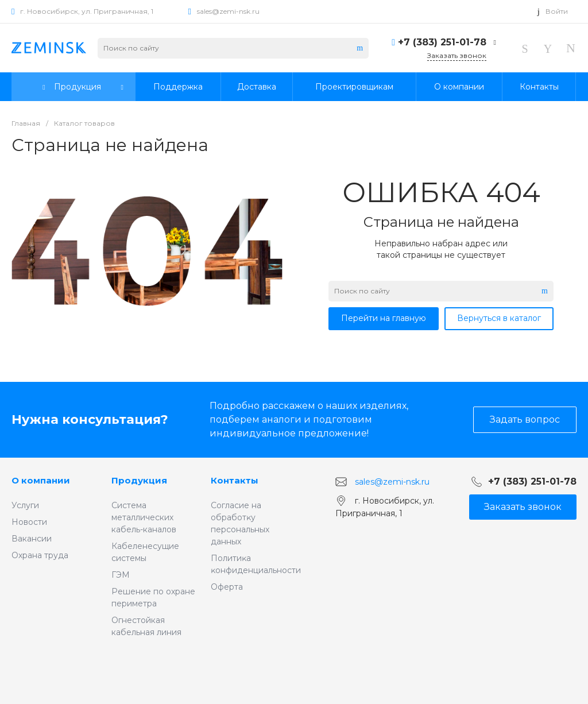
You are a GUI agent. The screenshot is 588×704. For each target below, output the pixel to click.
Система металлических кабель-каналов (144, 517)
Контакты (235, 480)
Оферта (227, 587)
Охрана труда (40, 555)
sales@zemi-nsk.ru (228, 11)
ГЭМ (121, 575)
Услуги (25, 505)
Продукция (139, 480)
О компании (41, 480)
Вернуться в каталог (499, 318)
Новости (29, 522)
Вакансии (32, 539)
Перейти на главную (384, 318)
